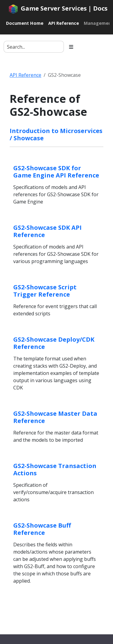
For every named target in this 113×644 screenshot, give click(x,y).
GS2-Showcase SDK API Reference (47, 231)
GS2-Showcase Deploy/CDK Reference (54, 343)
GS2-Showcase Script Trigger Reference (45, 291)
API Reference (25, 75)
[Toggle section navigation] (71, 47)
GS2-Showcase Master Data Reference (55, 417)
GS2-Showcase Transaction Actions (55, 469)
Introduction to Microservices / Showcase (56, 134)
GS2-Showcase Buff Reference (42, 529)
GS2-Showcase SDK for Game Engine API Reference (56, 172)
